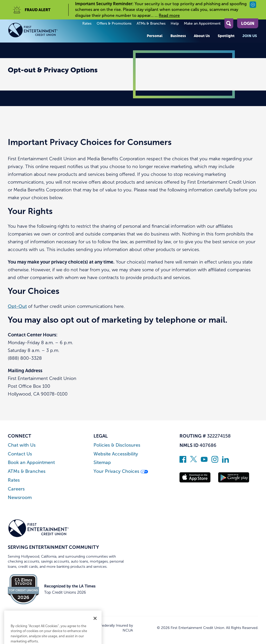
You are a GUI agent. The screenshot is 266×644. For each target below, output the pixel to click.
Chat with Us (22, 445)
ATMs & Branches (151, 23)
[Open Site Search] (229, 23)
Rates (87, 23)
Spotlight (226, 36)
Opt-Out (17, 306)
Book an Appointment (31, 463)
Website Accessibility (116, 454)
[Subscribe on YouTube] (204, 461)
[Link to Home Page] (39, 31)
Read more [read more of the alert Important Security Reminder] (169, 15)
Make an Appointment (202, 23)
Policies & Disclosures (117, 445)
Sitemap (102, 463)
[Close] (95, 637)
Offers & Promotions (114, 23)
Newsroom (20, 498)
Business (178, 36)
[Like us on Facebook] (183, 461)
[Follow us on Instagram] (215, 461)
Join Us (250, 36)
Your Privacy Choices (121, 471)
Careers (16, 489)
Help (175, 23)
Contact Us (20, 454)
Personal (155, 36)
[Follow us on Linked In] (225, 461)
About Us (202, 36)
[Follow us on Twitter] (194, 461)
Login (248, 23)
